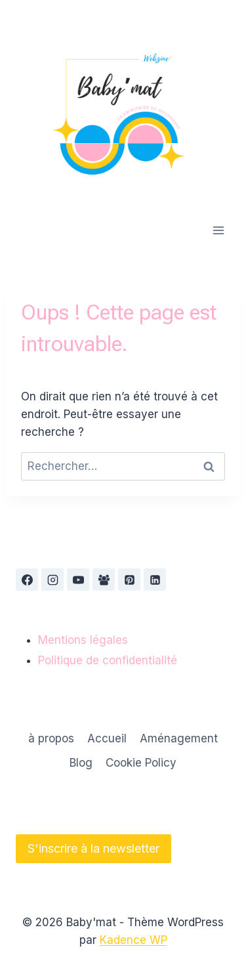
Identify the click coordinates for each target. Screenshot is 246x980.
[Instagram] (52, 580)
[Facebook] (27, 580)
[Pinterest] (129, 580)
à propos (51, 738)
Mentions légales (83, 640)
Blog (81, 763)
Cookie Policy (141, 763)
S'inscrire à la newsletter (93, 848)
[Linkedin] (155, 580)
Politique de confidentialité (108, 660)
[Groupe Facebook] (104, 580)
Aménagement (179, 738)
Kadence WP (133, 940)
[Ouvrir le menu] (218, 230)
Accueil (107, 738)
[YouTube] (78, 580)
